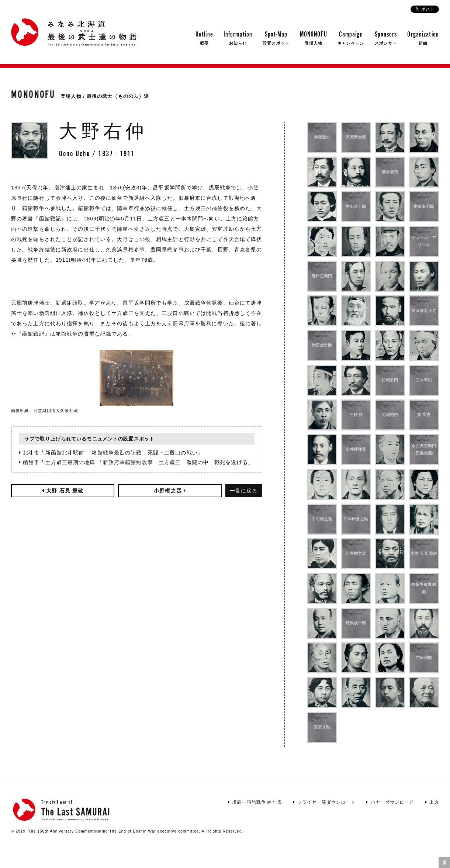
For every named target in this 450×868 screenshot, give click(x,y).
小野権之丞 (170, 491)
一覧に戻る (244, 491)
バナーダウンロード (390, 802)
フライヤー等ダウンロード (324, 802)
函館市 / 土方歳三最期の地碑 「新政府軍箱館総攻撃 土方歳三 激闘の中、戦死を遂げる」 (136, 462)
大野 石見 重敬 (63, 491)
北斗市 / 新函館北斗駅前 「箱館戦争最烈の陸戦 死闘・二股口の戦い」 (111, 453)
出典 (432, 802)
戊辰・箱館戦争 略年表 (255, 802)
